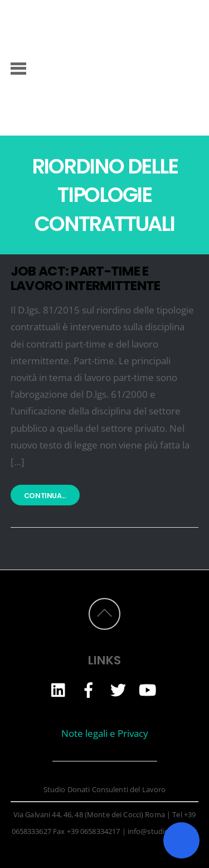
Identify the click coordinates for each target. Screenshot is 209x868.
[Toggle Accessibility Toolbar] (181, 840)
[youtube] (148, 689)
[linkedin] (59, 689)
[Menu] (19, 67)
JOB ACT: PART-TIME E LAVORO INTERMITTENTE (86, 278)
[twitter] (118, 689)
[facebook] (89, 689)
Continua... (45, 496)
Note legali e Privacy (105, 733)
